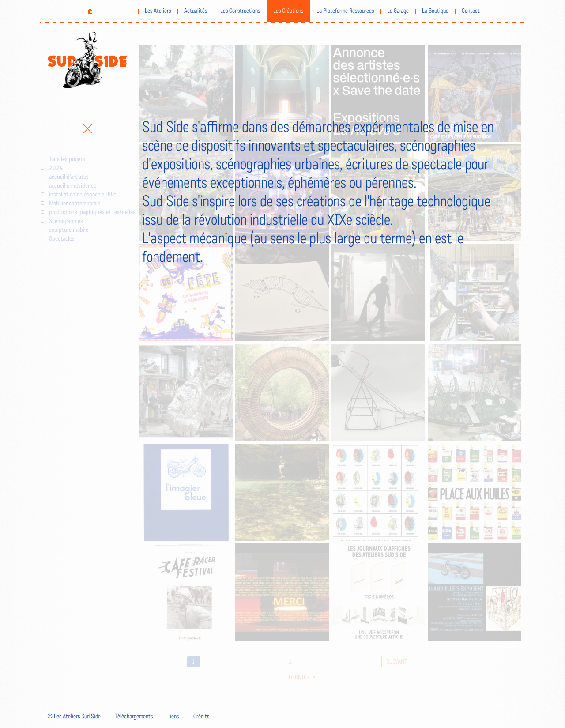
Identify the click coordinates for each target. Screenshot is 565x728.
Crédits (201, 717)
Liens (173, 717)
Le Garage (398, 11)
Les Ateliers (158, 11)
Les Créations (288, 11)
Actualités (196, 11)
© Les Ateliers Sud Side (74, 717)
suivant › (399, 662)
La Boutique (435, 11)
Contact (471, 11)
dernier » (302, 678)
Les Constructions (240, 11)
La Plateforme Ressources (345, 11)
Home (90, 11)
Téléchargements (134, 717)
